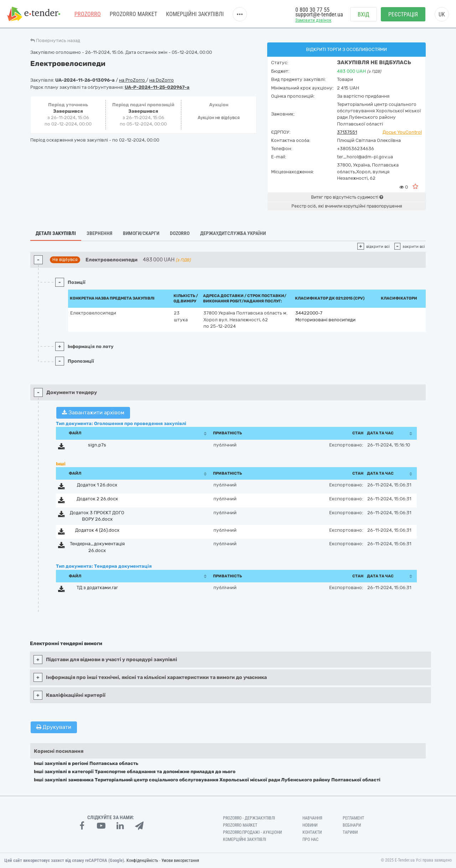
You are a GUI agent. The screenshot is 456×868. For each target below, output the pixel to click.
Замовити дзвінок (313, 20)
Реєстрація (403, 14)
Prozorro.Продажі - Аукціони (252, 832)
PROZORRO (88, 14)
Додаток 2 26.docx (97, 499)
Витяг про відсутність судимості (347, 197)
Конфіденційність (142, 861)
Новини (310, 825)
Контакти (312, 832)
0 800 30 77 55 (312, 10)
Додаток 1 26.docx (97, 485)
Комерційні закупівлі (195, 14)
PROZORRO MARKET (133, 14)
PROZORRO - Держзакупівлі (249, 818)
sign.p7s (97, 445)
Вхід (364, 14)
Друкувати (54, 727)
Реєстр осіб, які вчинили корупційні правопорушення (347, 206)
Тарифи (350, 832)
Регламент (353, 818)
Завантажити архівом (93, 413)
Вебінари (352, 825)
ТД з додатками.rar (97, 588)
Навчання (312, 818)
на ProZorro (133, 80)
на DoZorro (162, 80)
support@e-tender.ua (319, 14)
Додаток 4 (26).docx (97, 530)
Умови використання (180, 861)
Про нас (310, 839)
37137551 (347, 132)
